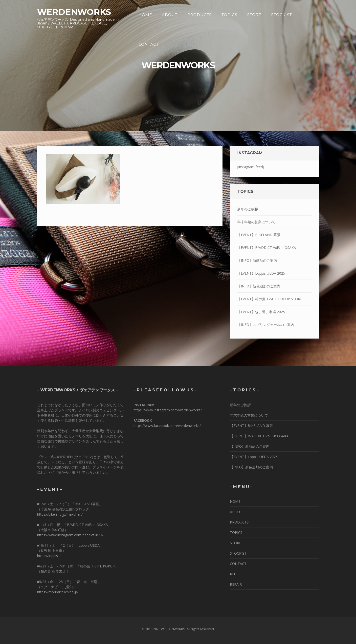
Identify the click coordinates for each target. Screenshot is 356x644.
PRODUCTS (200, 15)
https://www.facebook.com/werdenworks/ (167, 426)
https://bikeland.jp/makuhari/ (60, 514)
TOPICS (229, 15)
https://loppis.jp (49, 556)
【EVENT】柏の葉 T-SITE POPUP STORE (270, 299)
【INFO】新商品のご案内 (257, 260)
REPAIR (236, 584)
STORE (254, 15)
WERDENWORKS (74, 12)
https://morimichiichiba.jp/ (58, 592)
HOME (145, 15)
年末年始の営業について (256, 222)
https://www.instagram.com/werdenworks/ (168, 410)
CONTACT (149, 44)
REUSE (235, 574)
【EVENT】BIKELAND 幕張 (259, 235)
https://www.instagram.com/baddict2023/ (70, 535)
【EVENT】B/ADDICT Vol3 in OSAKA (267, 248)
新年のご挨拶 (248, 209)
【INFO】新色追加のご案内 (259, 286)
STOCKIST (282, 15)
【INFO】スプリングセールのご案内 (266, 325)
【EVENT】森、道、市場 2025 (261, 312)
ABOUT (170, 15)
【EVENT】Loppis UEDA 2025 (261, 273)
